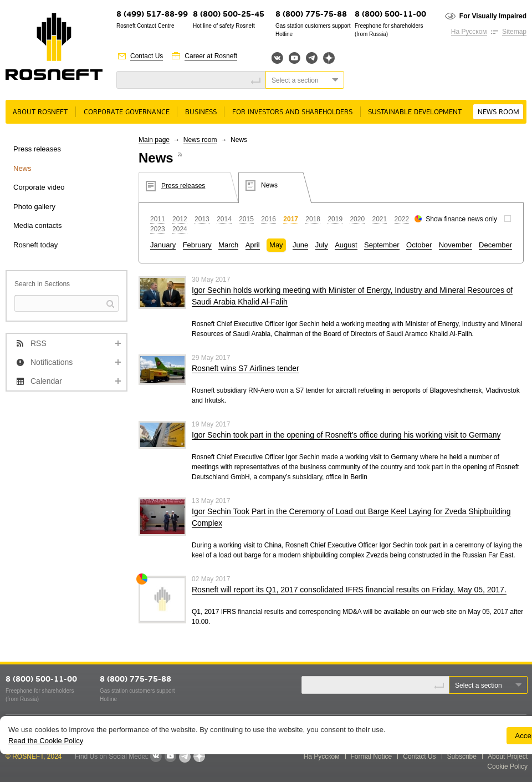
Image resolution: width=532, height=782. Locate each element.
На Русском (469, 32)
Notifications (52, 362)
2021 (379, 219)
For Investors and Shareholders (292, 112)
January (163, 245)
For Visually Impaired (493, 16)
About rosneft (40, 112)
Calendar (46, 381)
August (346, 245)
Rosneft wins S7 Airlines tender (245, 368)
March (228, 245)
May (276, 245)
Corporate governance (127, 112)
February (197, 245)
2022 (402, 219)
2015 (246, 219)
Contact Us (147, 56)
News (22, 168)
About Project (508, 756)
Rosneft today (35, 245)
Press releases (37, 149)
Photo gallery (34, 207)
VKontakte (156, 756)
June (300, 245)
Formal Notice (372, 756)
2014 (224, 219)
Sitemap (514, 32)
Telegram (312, 58)
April (253, 245)
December (495, 245)
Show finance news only (461, 219)
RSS (39, 343)
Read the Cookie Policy (46, 741)
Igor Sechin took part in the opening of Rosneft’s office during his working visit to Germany (346, 435)
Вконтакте (277, 58)
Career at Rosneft (211, 56)
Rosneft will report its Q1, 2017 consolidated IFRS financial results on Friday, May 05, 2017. (349, 590)
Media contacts (37, 225)
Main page (154, 140)
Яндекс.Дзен (329, 58)
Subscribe (462, 756)
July (322, 245)
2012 (180, 219)
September (382, 245)
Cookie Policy (507, 766)
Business (201, 112)
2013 (202, 219)
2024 (180, 229)
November (456, 245)
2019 (335, 219)
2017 (291, 219)
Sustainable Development (415, 112)
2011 (158, 219)
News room (498, 112)
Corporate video (39, 187)
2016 (268, 219)
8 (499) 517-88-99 (152, 15)
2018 (313, 219)
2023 (158, 229)
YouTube (295, 58)
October (419, 245)
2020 (357, 219)
